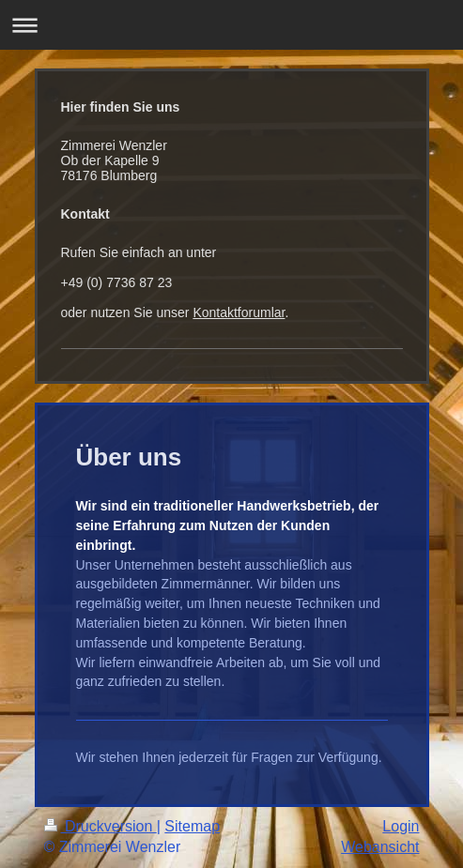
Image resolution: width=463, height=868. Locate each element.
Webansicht (380, 847)
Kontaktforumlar (239, 312)
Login (401, 826)
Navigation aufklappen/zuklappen (231, 25)
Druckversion (100, 826)
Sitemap (192, 826)
